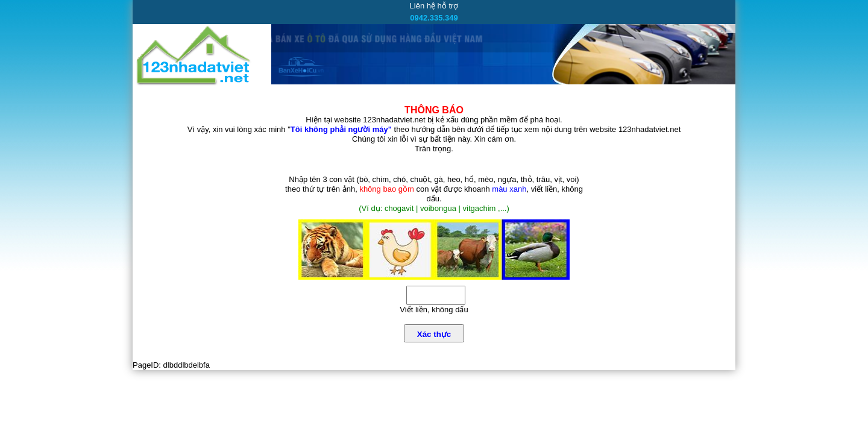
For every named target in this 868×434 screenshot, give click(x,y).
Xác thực (434, 334)
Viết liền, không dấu (434, 310)
